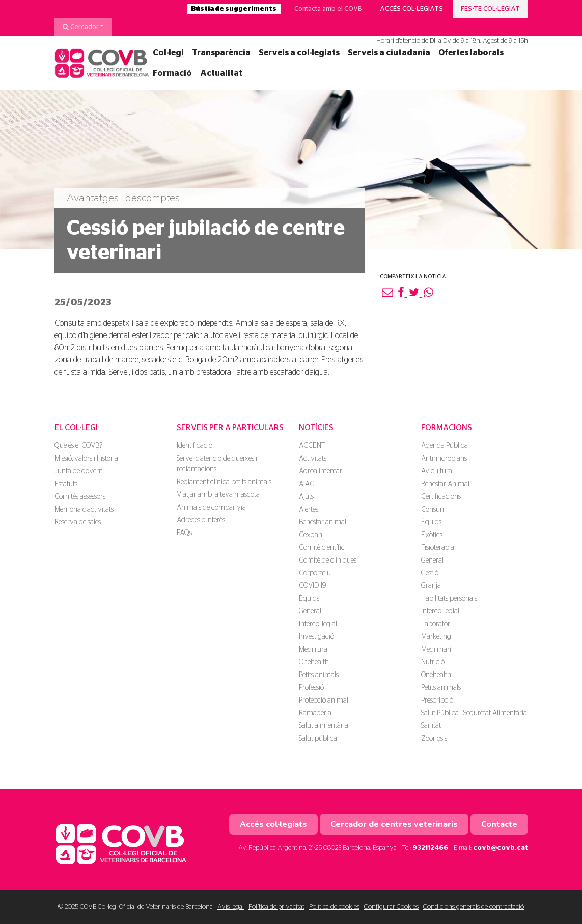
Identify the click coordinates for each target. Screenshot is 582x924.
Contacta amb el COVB (328, 9)
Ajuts (306, 497)
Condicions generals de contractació (474, 907)
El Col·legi (76, 428)
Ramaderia (315, 713)
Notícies (316, 428)
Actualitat (221, 73)
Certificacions (441, 497)
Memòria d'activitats (84, 510)
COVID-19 (312, 586)
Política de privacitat (276, 907)
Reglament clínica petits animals (224, 482)
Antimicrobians (444, 459)
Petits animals (319, 675)
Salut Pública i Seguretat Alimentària (474, 713)
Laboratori (436, 624)
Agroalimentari (321, 471)
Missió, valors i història (86, 459)
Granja (431, 586)
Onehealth (314, 662)
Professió (311, 688)
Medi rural (314, 650)
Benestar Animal (445, 484)
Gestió (430, 573)
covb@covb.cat (501, 848)
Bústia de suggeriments (234, 9)
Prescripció (437, 701)
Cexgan (311, 535)
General (310, 611)
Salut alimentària (324, 726)
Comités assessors (80, 497)
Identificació (195, 446)
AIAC (307, 484)
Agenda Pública (445, 446)
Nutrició (433, 662)
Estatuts (66, 484)
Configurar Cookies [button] (391, 907)
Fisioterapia (438, 548)
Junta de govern (79, 471)
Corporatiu (315, 573)
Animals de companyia (211, 508)
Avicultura (437, 471)
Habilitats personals (449, 599)
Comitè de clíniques (328, 561)
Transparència (221, 53)
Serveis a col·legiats (299, 53)
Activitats (313, 459)
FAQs (184, 533)
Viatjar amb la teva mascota (218, 495)
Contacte (499, 824)
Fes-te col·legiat (490, 9)
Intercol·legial (318, 624)
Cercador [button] (81, 27)
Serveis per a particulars (230, 428)
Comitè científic (322, 548)
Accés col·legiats (411, 9)
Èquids (309, 599)
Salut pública (318, 739)
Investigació (316, 637)
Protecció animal (324, 701)
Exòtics (432, 535)
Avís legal (231, 907)
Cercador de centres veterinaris (394, 824)
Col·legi (168, 53)
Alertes (309, 510)
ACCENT (312, 446)
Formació (172, 73)
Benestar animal (323, 522)
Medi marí (436, 650)
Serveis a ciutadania (389, 53)
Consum (434, 510)
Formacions (447, 428)
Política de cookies (334, 907)
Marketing (436, 637)
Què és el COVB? (78, 446)
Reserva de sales (78, 522)
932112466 (430, 848)
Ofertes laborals (471, 53)
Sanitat (431, 726)
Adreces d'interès (201, 520)
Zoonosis (434, 739)
